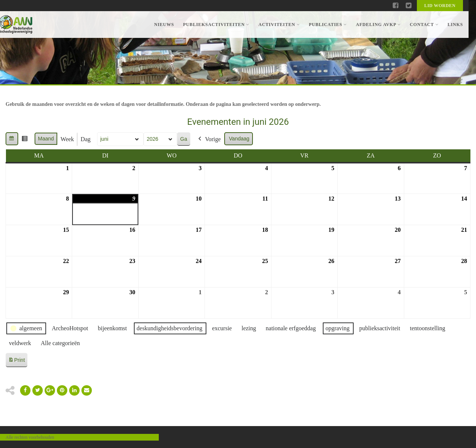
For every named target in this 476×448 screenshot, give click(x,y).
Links (455, 25)
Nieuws (164, 25)
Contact (424, 25)
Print (16, 361)
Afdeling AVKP (378, 25)
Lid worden (440, 6)
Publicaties (328, 25)
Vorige (209, 139)
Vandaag (239, 139)
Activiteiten (279, 25)
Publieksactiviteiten (216, 25)
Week (67, 139)
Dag (86, 139)
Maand (46, 139)
